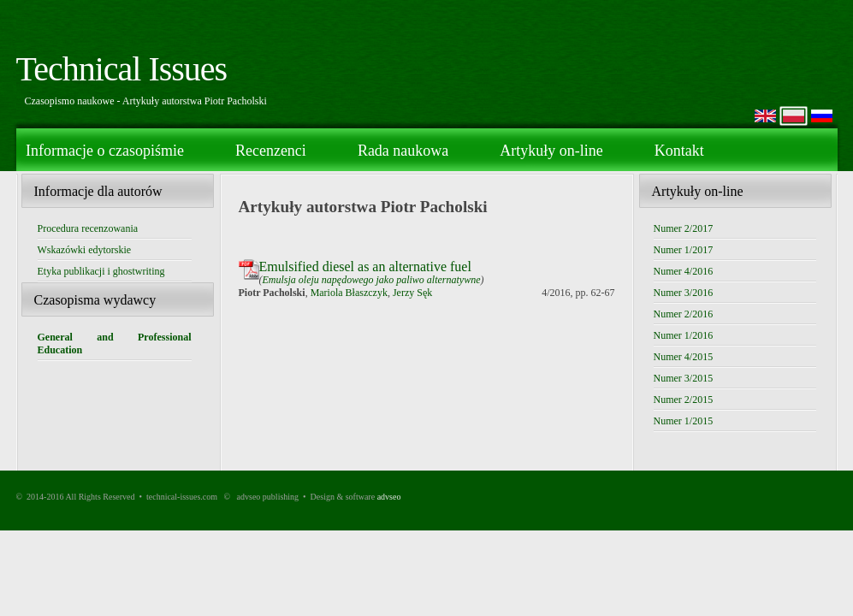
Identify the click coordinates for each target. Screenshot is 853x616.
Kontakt (679, 151)
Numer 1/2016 (684, 335)
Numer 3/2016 (684, 293)
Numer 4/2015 (684, 357)
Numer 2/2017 (684, 228)
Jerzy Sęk (412, 293)
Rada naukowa (403, 151)
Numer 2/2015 (684, 400)
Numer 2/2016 (684, 314)
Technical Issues (122, 69)
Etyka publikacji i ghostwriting (101, 271)
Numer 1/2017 (684, 250)
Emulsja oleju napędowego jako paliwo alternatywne (372, 280)
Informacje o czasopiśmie (105, 151)
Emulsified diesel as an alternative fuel (365, 267)
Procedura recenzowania (88, 228)
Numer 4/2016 (684, 271)
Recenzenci (271, 151)
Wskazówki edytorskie (85, 250)
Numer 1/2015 (684, 421)
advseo (389, 497)
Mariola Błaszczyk (349, 293)
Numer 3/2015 (684, 378)
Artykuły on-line (551, 151)
